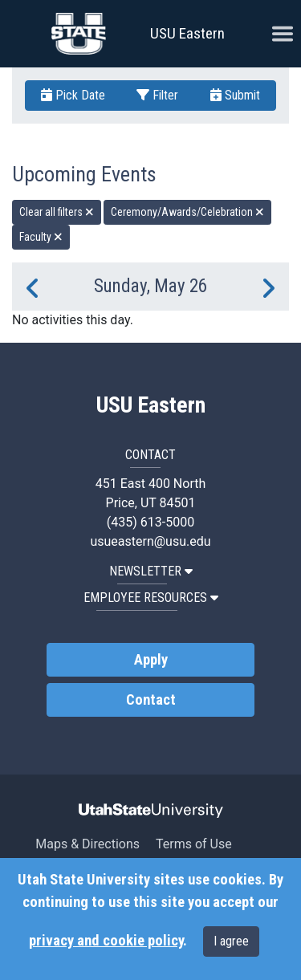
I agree (231, 941)
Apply (151, 660)
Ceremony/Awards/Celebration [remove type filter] (187, 212)
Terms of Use (194, 844)
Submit (235, 95)
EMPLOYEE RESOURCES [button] (151, 598)
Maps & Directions (87, 844)
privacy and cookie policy (106, 941)
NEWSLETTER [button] (151, 571)
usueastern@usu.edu (150, 541)
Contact (151, 700)
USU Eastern (187, 33)
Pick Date (73, 95)
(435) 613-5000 (150, 522)
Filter (157, 95)
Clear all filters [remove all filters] (57, 212)
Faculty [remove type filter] (41, 237)
